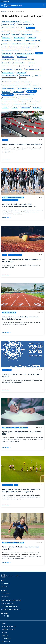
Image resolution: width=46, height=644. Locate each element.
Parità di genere (20, 542)
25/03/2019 (40, 542)
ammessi (5, 140)
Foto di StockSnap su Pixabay (15, 255)
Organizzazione (5, 596)
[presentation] (44, 5)
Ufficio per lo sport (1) (8, 485)
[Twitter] (5, 616)
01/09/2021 (40, 255)
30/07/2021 (40, 312)
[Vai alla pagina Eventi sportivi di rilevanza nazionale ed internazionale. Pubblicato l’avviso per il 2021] (6, 217)
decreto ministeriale (7, 427)
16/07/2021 (40, 370)
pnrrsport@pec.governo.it (14, 609)
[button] (6, 641)
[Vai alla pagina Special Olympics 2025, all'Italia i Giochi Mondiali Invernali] (6, 390)
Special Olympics (7, 370)
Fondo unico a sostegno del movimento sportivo (13, 197)
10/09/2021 (40, 197)
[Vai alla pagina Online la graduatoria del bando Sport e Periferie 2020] (6, 160)
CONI (15, 427)
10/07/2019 (40, 485)
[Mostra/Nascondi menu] (2, 5)
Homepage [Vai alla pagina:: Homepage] (4, 11)
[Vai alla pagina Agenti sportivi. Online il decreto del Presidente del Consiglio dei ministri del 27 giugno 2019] (6, 505)
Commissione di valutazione (9, 312)
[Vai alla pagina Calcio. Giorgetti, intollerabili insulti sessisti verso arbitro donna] (6, 562)
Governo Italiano (5, 1)
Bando (5, 255)
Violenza (12, 542)
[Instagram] (8, 616)
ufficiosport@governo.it (7, 603)
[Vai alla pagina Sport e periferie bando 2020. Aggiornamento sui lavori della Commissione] (6, 333)
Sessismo (5, 542)
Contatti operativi (6, 593)
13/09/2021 (40, 140)
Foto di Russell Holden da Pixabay (10, 200)
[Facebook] (2, 616)
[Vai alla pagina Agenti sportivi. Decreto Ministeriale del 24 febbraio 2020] (6, 447)
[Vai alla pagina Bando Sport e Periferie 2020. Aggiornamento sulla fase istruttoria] (6, 275)
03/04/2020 (40, 427)
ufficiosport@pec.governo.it (11, 606)
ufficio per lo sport (23, 427)
